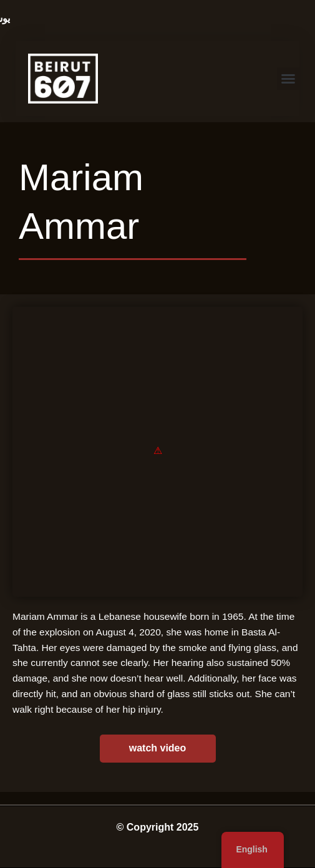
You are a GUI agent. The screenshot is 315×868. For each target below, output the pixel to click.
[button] (288, 79)
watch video (158, 748)
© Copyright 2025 (158, 827)
